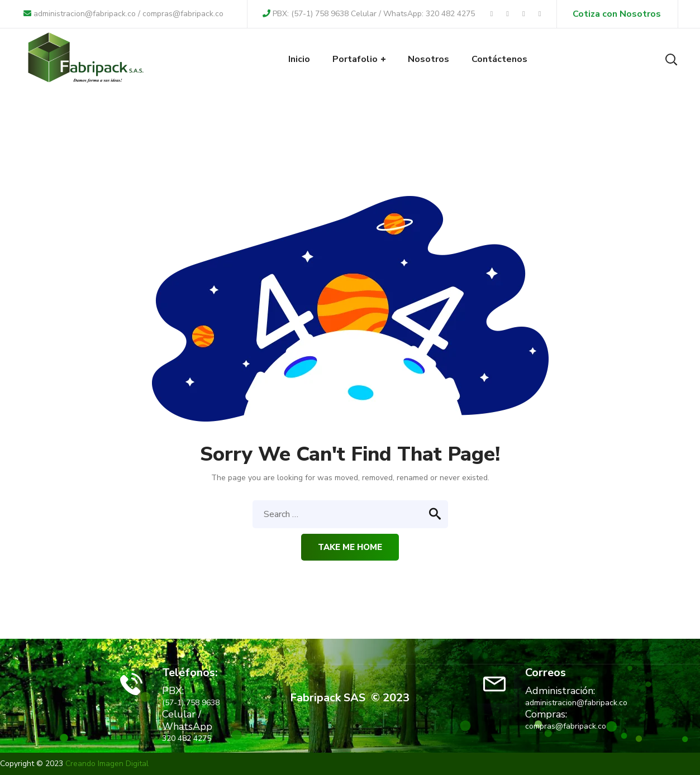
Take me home (350, 547)
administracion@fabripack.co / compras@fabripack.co (123, 14)
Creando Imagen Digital (107, 764)
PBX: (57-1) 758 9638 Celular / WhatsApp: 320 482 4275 (369, 14)
